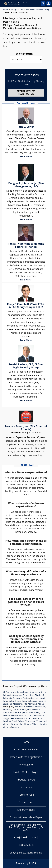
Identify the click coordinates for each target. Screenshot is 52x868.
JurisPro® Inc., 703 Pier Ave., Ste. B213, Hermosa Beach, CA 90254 (26, 828)
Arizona (43, 692)
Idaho (11, 701)
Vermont (15, 724)
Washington (26, 724)
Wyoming (16, 727)
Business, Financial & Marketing (35, 9)
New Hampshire (21, 713)
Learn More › (26, 156)
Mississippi (40, 707)
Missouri (30, 707)
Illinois (18, 701)
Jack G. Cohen (26, 127)
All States (7, 692)
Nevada (14, 716)
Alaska (16, 692)
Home (6, 9)
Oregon (7, 719)
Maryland (32, 704)
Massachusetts (20, 704)
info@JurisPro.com (25, 838)
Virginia (7, 724)
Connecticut (28, 695)
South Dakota (18, 721)
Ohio (31, 716)
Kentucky (42, 701)
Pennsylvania (17, 719)
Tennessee (30, 721)
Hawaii (42, 698)
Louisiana (7, 704)
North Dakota (33, 710)
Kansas (34, 701)
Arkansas (34, 692)
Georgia (34, 698)
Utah (45, 721)
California (8, 695)
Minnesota (20, 707)
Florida (26, 698)
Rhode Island (31, 719)
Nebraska (7, 713)
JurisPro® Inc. (35, 853)
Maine (41, 704)
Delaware (17, 698)
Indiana (26, 701)
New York (23, 716)
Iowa (5, 701)
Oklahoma (39, 716)
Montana (7, 710)
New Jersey (34, 713)
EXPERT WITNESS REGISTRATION (26, 93)
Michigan (15, 9)
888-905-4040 (26, 845)
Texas (39, 721)
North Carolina (19, 710)
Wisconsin (37, 724)
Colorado (17, 695)
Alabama (24, 692)
